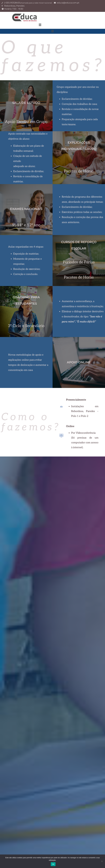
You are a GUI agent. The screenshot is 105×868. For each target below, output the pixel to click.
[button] (40, 25)
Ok (53, 864)
